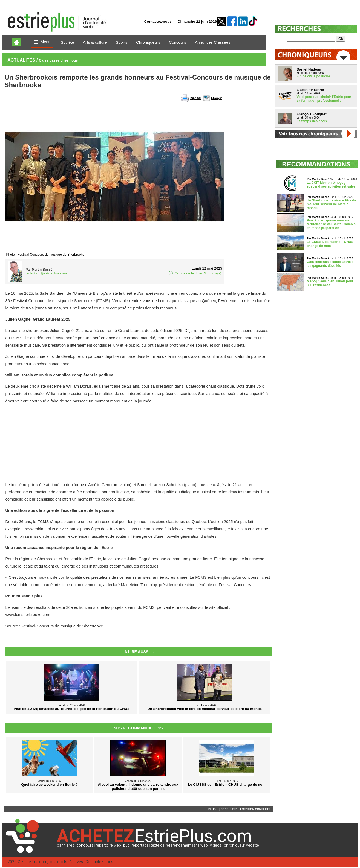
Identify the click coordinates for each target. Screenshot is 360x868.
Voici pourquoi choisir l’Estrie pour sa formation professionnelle (324, 99)
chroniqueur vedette (241, 845)
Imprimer (196, 98)
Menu (42, 42)
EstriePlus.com (34, 862)
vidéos (216, 845)
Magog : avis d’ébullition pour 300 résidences (330, 283)
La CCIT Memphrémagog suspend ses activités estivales (331, 185)
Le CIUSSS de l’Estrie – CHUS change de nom (330, 244)
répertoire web (108, 845)
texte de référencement (171, 845)
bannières (66, 845)
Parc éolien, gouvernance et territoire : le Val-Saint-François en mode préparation (331, 224)
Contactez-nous (158, 21)
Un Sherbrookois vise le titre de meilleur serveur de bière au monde (332, 204)
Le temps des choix (312, 121)
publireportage (136, 845)
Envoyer (216, 98)
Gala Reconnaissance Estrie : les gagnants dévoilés (330, 264)
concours (85, 845)
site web (201, 845)
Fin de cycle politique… (315, 76)
